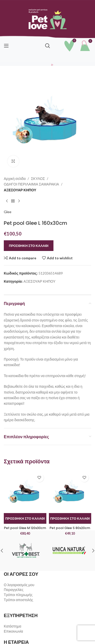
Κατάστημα (13, 626)
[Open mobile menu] (6, 46)
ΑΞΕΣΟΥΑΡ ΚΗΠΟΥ (20, 190)
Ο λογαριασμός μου (19, 585)
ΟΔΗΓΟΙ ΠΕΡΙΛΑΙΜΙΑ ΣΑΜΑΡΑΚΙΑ (31, 184)
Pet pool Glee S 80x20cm (70, 528)
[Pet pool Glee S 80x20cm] (70, 492)
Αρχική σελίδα (15, 179)
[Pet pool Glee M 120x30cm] (25, 492)
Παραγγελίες (14, 590)
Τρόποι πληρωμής (18, 595)
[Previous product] (7, 201)
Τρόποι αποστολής (18, 600)
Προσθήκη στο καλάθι (29, 246)
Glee (8, 212)
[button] (25, 518)
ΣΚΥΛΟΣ (38, 179)
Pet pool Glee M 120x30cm (25, 528)
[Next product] (19, 201)
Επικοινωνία (13, 631)
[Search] (48, 46)
